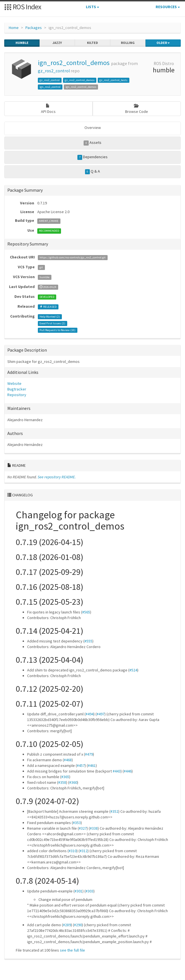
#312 (84, 851)
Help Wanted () (50, 317)
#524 (133, 670)
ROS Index (23, 7)
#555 (88, 641)
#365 (65, 777)
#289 (67, 925)
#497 (101, 714)
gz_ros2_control (54, 71)
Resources (168, 7)
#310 (73, 851)
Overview (93, 128)
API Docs (48, 109)
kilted (93, 43)
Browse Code (137, 109)
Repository (17, 395)
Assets (93, 143)
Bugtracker (17, 389)
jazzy (57, 43)
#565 (86, 612)
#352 (114, 811)
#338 (94, 828)
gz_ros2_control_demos (80, 80)
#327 (83, 828)
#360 (73, 782)
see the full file (72, 950)
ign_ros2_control (50, 87)
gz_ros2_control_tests (113, 80)
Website (14, 383)
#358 (62, 782)
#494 (90, 714)
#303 (90, 891)
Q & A (93, 171)
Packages (34, 28)
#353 (77, 823)
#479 (89, 754)
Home (14, 28)
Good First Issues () (52, 323)
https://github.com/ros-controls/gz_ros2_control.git (73, 257)
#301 (79, 891)
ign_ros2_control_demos (74, 63)
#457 (81, 765)
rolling (128, 43)
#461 (92, 765)
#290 (78, 925)
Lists (93, 7)
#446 (128, 771)
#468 (68, 760)
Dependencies (93, 157)
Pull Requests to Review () (57, 330)
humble (22, 43)
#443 (117, 771)
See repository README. (57, 477)
